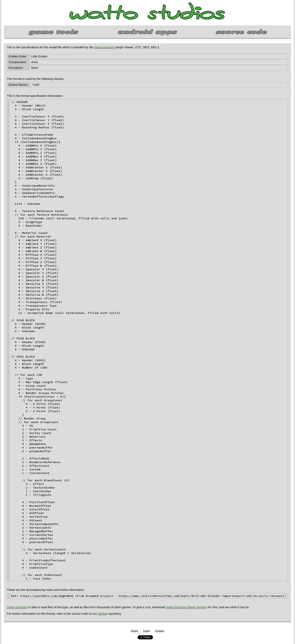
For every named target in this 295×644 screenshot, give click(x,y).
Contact (160, 631)
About (134, 631)
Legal (146, 631)
